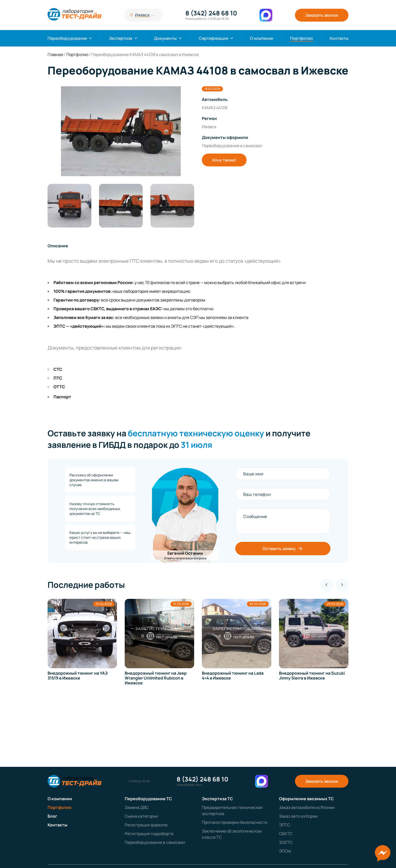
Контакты (339, 38)
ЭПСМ (285, 851)
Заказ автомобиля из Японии (307, 807)
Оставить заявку (283, 549)
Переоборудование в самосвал (155, 842)
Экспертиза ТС (217, 799)
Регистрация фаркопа (146, 825)
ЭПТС (285, 825)
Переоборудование (67, 38)
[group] (121, 131)
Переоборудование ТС (148, 799)
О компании (262, 38)
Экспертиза (121, 38)
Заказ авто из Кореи (298, 816)
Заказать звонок (322, 15)
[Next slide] (342, 585)
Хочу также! (224, 160)
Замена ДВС (137, 807)
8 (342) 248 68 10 (211, 13)
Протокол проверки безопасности (235, 822)
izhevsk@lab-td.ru (190, 785)
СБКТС (286, 834)
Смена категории (141, 816)
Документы (165, 38)
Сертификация (213, 38)
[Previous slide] (327, 585)
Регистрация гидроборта (149, 834)
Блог (52, 816)
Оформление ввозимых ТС (306, 799)
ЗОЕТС (286, 842)
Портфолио (301, 38)
